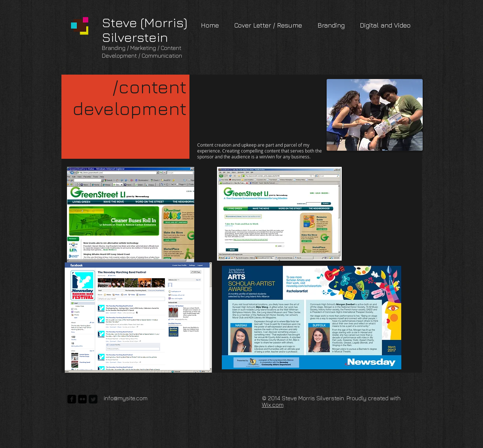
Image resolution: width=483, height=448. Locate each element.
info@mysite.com (126, 398)
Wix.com (273, 405)
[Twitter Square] (93, 399)
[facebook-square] (72, 399)
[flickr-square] (82, 399)
